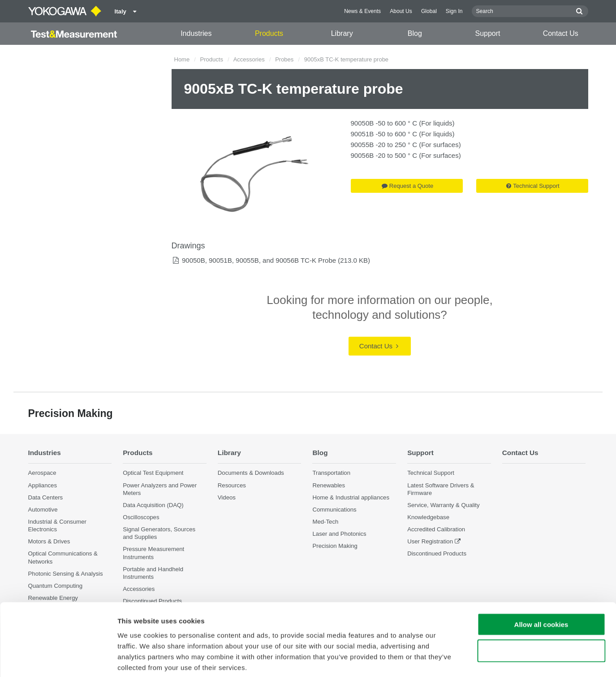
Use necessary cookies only (541, 607)
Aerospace (42, 473)
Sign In (454, 11)
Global (429, 11)
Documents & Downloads (251, 473)
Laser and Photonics (339, 534)
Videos (227, 497)
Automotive (43, 510)
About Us (401, 11)
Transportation (331, 473)
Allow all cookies (541, 580)
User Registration (430, 541)
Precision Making (335, 546)
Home (182, 59)
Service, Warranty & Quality (443, 505)
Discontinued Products (437, 554)
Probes (284, 59)
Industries (196, 33)
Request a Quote (407, 186)
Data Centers (46, 497)
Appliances (43, 485)
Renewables (329, 485)
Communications (334, 510)
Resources (232, 485)
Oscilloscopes (141, 517)
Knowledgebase (428, 517)
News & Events (362, 11)
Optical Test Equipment (153, 473)
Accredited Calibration (436, 529)
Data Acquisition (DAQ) (153, 505)
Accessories (249, 59)
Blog (415, 33)
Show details (470, 659)
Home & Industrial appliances (351, 497)
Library (342, 33)
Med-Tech (325, 522)
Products (269, 33)
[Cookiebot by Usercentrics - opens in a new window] (58, 660)
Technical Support (533, 186)
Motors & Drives (49, 541)
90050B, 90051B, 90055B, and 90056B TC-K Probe (259, 260)
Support (488, 33)
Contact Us (561, 33)
